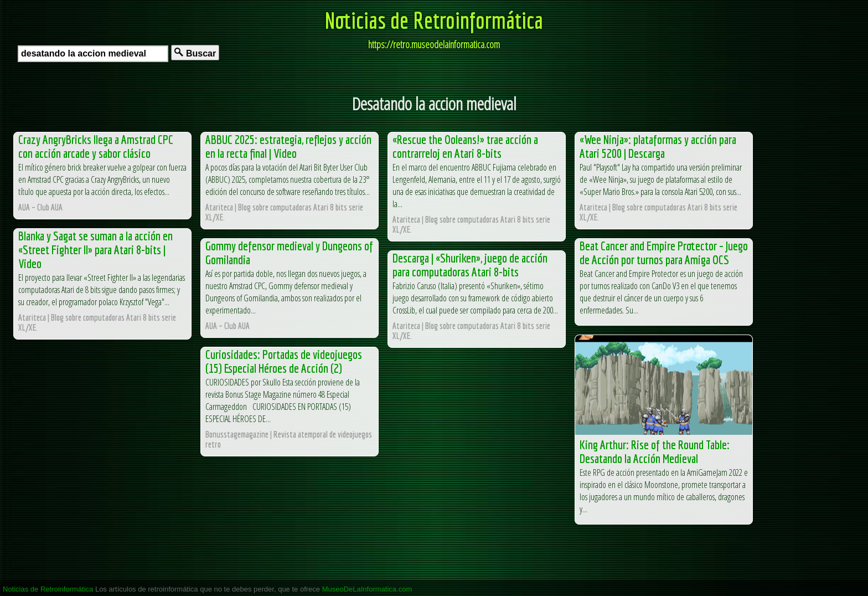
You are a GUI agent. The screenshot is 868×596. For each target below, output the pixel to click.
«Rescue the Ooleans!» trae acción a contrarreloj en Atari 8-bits (465, 146)
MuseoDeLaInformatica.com (367, 589)
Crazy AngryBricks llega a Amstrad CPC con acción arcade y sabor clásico (96, 146)
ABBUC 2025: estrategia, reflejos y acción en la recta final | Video (288, 146)
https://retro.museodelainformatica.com (434, 44)
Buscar (195, 53)
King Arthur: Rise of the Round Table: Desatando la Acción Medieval (655, 451)
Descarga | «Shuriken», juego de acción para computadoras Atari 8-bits (470, 265)
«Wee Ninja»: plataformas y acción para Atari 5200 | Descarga (658, 146)
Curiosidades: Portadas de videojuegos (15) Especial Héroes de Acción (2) (284, 361)
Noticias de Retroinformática (434, 20)
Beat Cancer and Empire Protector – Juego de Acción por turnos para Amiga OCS (664, 253)
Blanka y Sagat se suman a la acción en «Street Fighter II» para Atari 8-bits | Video (95, 250)
